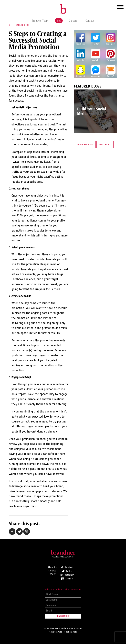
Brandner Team (40, 21)
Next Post (105, 145)
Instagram (67, 575)
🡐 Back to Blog (19, 25)
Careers (73, 21)
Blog (59, 21)
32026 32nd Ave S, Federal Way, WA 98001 (63, 628)
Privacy (52, 574)
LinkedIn (67, 579)
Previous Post (85, 145)
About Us (52, 567)
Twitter (67, 571)
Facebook (67, 567)
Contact (90, 21)
